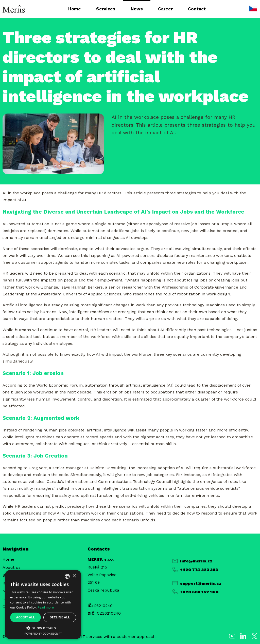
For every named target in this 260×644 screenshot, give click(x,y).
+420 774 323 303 (195, 570)
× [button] (74, 576)
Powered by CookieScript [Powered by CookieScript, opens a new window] (43, 633)
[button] (43, 628)
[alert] (43, 604)
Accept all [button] (26, 617)
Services (106, 9)
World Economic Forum (59, 385)
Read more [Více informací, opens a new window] (46, 607)
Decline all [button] (60, 617)
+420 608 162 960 (195, 592)
